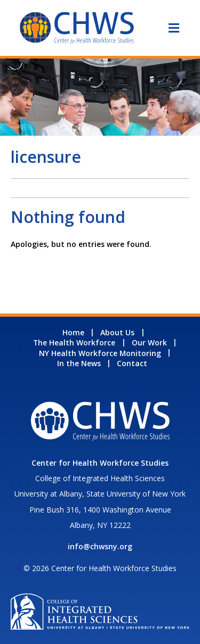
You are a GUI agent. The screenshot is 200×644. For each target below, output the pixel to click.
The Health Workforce (74, 342)
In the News (79, 363)
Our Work (149, 342)
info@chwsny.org (100, 546)
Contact (132, 363)
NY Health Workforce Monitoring (100, 353)
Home (73, 332)
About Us (117, 332)
